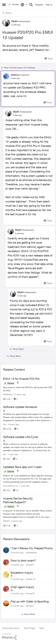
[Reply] (49, 59)
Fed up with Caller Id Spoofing (30, 601)
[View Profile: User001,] (6, 562)
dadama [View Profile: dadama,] (30, 606)
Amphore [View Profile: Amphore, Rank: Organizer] (15, 75)
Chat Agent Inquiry (22, 587)
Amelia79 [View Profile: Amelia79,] (30, 593)
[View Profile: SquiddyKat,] (6, 550)
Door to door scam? (23, 560)
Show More (17, 349)
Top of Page (29, 628)
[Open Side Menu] (4, 5)
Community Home (11, 628)
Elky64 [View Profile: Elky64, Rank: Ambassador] (14, 21)
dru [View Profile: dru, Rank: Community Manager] (5, 424)
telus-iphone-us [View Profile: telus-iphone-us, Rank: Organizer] (10, 486)
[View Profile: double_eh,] (6, 575)
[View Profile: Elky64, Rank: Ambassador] (6, 23)
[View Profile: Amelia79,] (6, 589)
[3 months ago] (17, 552)
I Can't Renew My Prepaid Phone (32, 548)
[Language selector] (24, 5)
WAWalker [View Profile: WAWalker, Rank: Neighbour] (8, 394)
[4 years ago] (13, 424)
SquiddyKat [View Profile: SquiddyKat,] (31, 552)
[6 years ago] (20, 394)
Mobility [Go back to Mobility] (7, 13)
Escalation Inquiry (22, 573)
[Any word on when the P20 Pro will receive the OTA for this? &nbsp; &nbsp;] (28, 389)
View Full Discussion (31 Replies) (18, 68)
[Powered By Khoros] (28, 637)
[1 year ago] (12, 454)
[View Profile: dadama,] (6, 603)
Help (42, 628)
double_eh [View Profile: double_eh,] (31, 579)
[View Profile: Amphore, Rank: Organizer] (6, 76)
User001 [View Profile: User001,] (30, 565)
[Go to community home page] (14, 5)
